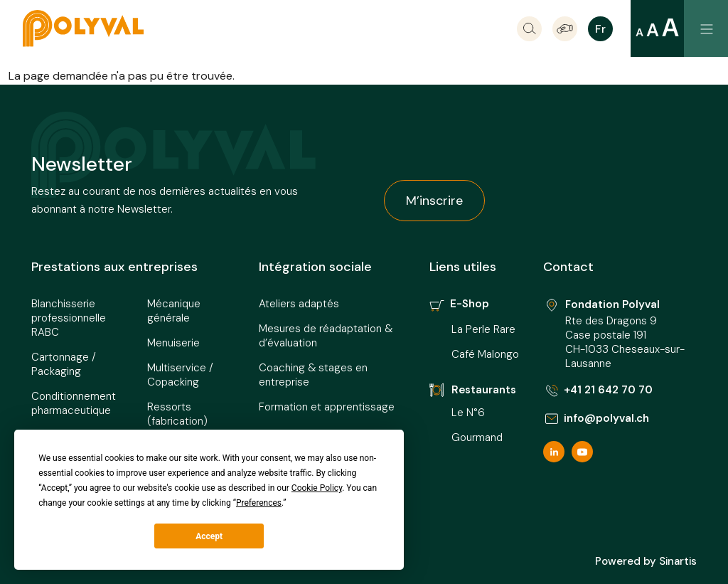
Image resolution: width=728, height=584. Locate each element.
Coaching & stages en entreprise (313, 375)
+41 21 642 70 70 (598, 390)
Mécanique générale (174, 311)
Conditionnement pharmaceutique (74, 403)
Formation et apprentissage (327, 407)
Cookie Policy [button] (317, 488)
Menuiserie (173, 343)
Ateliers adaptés (299, 304)
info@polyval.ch (596, 418)
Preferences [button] (259, 503)
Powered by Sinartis (646, 561)
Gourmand (477, 437)
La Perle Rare (483, 329)
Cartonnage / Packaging (64, 364)
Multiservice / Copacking (180, 375)
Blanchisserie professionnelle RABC (69, 318)
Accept (209, 536)
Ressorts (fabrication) (177, 414)
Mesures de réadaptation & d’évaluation (326, 336)
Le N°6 (470, 413)
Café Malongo (485, 354)
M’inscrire (434, 201)
